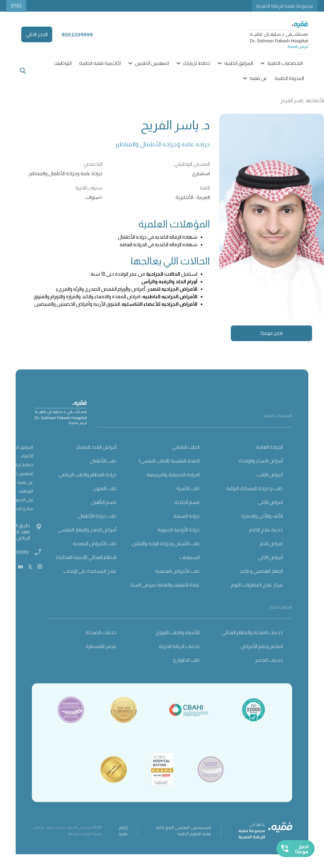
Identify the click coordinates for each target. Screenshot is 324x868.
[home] (272, 34)
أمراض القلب (270, 486)
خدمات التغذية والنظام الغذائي (252, 644)
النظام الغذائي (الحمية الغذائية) (86, 569)
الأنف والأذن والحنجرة (262, 527)
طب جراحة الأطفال (97, 527)
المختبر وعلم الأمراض (262, 658)
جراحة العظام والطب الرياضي (87, 486)
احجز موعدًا (271, 333)
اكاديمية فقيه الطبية (100, 63)
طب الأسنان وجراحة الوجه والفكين (166, 555)
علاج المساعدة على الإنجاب (90, 582)
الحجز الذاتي (37, 34)
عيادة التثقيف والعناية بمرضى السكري (163, 596)
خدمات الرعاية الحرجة (179, 658)
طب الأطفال (103, 472)
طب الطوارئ (186, 671)
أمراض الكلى (270, 569)
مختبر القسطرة (101, 658)
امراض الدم (271, 555)
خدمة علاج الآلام (266, 541)
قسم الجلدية (187, 514)
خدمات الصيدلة (101, 644)
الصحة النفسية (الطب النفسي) (169, 472)
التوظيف (63, 63)
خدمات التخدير (269, 671)
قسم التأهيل (104, 514)
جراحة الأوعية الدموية (178, 541)
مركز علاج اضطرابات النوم (257, 596)
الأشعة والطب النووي (177, 644)
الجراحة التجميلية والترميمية (173, 486)
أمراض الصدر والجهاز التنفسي (87, 541)
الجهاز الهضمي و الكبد (261, 582)
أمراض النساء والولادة (261, 472)
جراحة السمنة (186, 527)
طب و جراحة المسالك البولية (254, 500)
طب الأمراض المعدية (94, 555)
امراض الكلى (270, 514)
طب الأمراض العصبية (177, 582)
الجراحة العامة (269, 458)
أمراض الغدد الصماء (96, 458)
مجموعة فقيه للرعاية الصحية (284, 6)
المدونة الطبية (289, 78)
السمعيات (189, 569)
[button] (282, 63)
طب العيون (104, 500)
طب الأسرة (188, 500)
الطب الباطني (186, 458)
